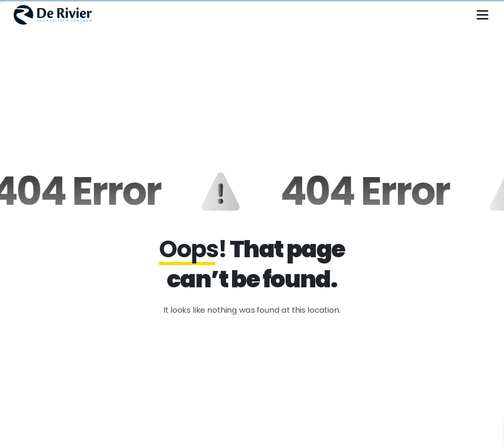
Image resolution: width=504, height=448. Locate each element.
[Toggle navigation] (483, 15)
